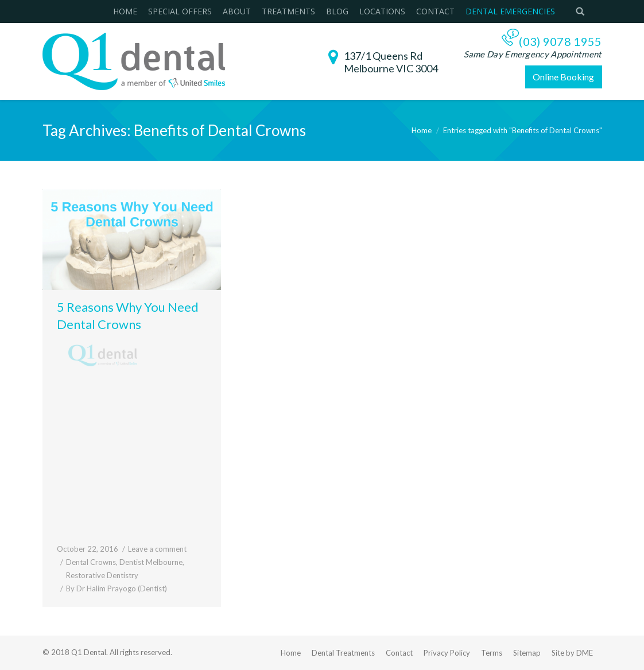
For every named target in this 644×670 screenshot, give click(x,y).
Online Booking (563, 77)
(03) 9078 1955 (560, 41)
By (117, 588)
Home (422, 130)
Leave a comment (157, 549)
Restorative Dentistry (102, 575)
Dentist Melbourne (151, 562)
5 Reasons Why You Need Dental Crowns (128, 315)
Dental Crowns (91, 562)
